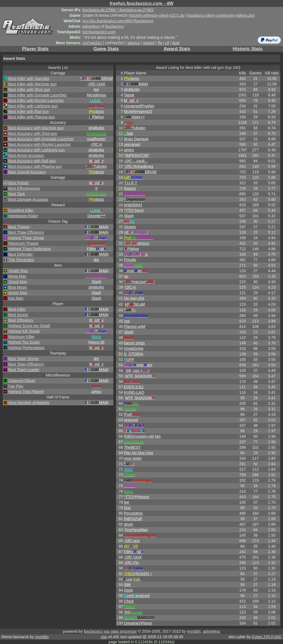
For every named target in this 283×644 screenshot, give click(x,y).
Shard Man (18, 282)
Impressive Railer (23, 216)
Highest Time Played (26, 392)
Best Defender (21, 254)
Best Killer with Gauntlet (29, 79)
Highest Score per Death (29, 326)
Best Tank (17, 194)
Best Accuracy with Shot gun (33, 133)
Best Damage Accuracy (28, 199)
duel (176, 43)
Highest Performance (26, 348)
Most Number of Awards (29, 403)
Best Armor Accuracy (26, 155)
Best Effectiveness (24, 188)
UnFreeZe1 (92, 43)
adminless (91, 26)
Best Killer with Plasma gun (32, 117)
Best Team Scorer (24, 359)
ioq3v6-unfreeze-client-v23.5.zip (157, 15)
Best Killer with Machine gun (32, 84)
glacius (134, 43)
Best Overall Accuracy (27, 172)
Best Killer (17, 309)
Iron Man (16, 298)
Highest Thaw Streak (26, 238)
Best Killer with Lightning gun (33, 106)
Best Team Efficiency (26, 364)
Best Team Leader (24, 370)
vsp (104, 637)
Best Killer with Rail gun (28, 111)
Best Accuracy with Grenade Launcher (41, 139)
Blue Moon (17, 287)
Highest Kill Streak (24, 331)
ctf (167, 43)
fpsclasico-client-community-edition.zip (220, 15)
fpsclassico (114, 26)
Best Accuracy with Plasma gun (35, 166)
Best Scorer (18, 315)
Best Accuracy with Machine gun (36, 128)
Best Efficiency (21, 320)
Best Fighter (19, 183)
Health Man (18, 271)
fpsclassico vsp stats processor (110, 631)
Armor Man (18, 293)
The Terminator (21, 260)
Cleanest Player (22, 381)
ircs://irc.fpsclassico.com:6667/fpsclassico (118, 21)
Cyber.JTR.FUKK (267, 637)
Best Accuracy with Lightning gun (36, 150)
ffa (160, 43)
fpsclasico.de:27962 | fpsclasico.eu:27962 (118, 10)
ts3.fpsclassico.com (99, 32)
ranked (149, 43)
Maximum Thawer (24, 243)
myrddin (194, 631)
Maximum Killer (21, 337)
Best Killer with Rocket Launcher (36, 101)
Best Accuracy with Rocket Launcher (39, 144)
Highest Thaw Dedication (30, 249)
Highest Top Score (24, 342)
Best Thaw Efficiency (26, 232)
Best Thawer (19, 227)
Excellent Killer (21, 210)
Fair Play (16, 386)
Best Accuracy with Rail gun (32, 161)
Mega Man (17, 276)
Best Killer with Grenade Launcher (37, 95)
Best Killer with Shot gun (29, 90)
